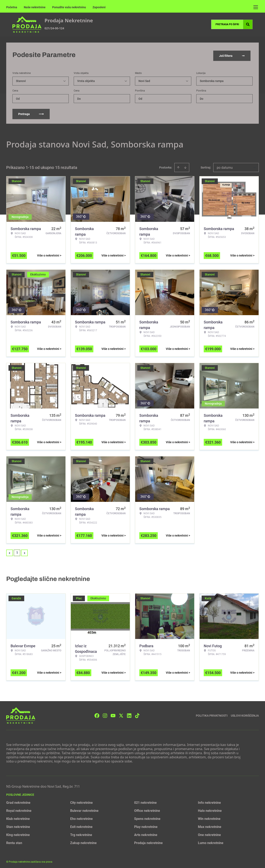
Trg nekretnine (81, 833)
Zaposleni (99, 7)
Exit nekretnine (81, 825)
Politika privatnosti (212, 714)
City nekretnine (81, 801)
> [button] (25, 551)
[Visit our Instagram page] (105, 714)
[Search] (248, 24)
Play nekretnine (146, 825)
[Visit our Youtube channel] (113, 714)
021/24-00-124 (54, 28)
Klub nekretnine (18, 817)
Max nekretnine (210, 825)
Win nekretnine (209, 817)
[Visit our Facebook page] (97, 714)
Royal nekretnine (19, 809)
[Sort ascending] (178, 166)
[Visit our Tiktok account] (137, 714)
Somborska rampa (212, 79)
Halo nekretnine (210, 809)
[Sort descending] (185, 166)
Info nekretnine (209, 801)
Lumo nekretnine (211, 841)
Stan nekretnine (18, 825)
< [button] (10, 551)
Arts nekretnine (146, 833)
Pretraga (31, 112)
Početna (12, 7)
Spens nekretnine (147, 817)
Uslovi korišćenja (245, 714)
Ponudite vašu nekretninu (69, 7)
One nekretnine (209, 833)
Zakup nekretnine (83, 841)
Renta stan (14, 841)
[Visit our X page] (121, 714)
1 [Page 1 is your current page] (17, 551)
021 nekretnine (145, 801)
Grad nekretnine (18, 801)
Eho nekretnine (81, 817)
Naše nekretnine (35, 7)
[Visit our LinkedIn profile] (129, 714)
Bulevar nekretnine (84, 809)
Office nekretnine (147, 809)
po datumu (225, 166)
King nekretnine (18, 833)
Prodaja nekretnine (148, 841)
